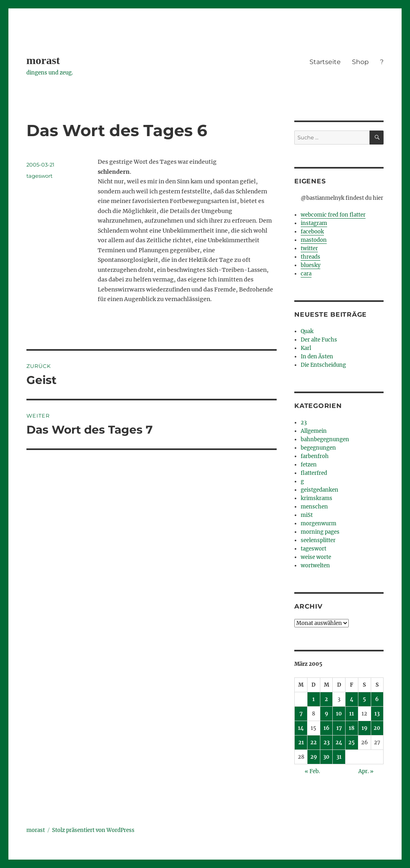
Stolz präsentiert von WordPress (93, 830)
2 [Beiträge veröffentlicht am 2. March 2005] (326, 699)
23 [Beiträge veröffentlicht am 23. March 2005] (327, 742)
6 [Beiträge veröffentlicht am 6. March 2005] (377, 699)
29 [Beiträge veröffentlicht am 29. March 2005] (314, 757)
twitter (309, 248)
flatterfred (314, 473)
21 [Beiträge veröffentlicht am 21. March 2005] (301, 742)
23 (304, 423)
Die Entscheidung (323, 365)
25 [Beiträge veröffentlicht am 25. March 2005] (352, 742)
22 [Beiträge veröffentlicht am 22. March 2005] (314, 742)
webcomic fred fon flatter (333, 215)
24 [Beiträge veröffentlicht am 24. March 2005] (339, 742)
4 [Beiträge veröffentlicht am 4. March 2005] (352, 699)
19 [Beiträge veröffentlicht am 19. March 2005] (365, 728)
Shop (360, 62)
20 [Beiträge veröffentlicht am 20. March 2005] (377, 728)
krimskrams (317, 498)
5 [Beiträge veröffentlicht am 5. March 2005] (364, 699)
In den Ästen (317, 357)
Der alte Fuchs (319, 340)
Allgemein (314, 431)
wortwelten (315, 566)
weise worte (316, 557)
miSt (307, 515)
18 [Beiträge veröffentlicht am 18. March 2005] (352, 728)
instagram (314, 223)
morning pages (320, 532)
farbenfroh (315, 456)
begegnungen (318, 448)
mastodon (314, 240)
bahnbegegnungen (325, 439)
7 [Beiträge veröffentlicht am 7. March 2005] (301, 714)
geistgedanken (320, 490)
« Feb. (312, 771)
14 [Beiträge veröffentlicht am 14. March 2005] (301, 728)
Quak (307, 331)
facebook (312, 232)
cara (306, 274)
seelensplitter (318, 540)
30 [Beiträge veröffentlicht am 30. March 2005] (326, 757)
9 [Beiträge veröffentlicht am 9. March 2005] (327, 714)
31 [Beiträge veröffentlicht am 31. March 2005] (339, 757)
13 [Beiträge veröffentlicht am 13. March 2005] (377, 714)
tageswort (39, 176)
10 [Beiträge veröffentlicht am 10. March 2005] (339, 714)
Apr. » (366, 771)
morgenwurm (319, 523)
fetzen (309, 465)
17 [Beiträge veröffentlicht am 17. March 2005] (339, 728)
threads (311, 257)
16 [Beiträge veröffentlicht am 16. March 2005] (327, 728)
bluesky (311, 265)
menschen (314, 507)
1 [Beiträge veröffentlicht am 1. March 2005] (314, 699)
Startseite (325, 62)
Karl (306, 348)
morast (43, 60)
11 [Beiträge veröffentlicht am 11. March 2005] (352, 714)
